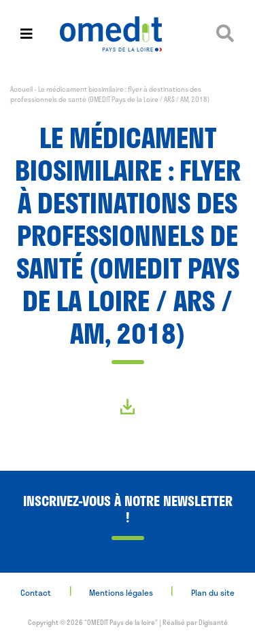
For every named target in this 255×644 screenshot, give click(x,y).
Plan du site (213, 592)
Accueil (21, 89)
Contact (36, 592)
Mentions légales (121, 592)
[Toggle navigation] (27, 34)
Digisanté (213, 622)
